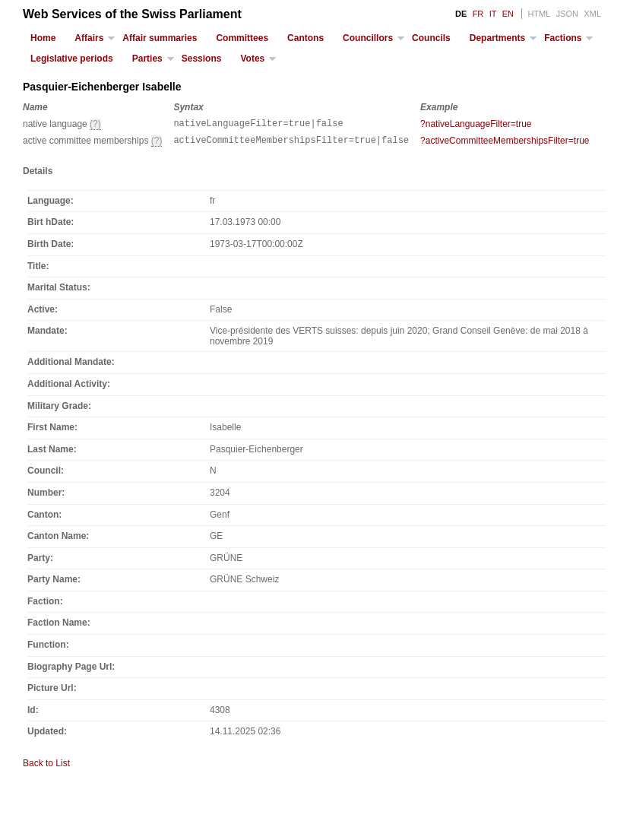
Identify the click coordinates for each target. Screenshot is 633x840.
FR (478, 14)
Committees (242, 38)
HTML (539, 14)
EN (508, 14)
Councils (431, 38)
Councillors (368, 38)
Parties (147, 59)
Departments (497, 38)
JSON (567, 14)
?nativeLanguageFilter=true (476, 124)
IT (493, 14)
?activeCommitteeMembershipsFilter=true (505, 143)
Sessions (202, 59)
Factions (563, 38)
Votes (252, 59)
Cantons (305, 38)
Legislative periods (72, 59)
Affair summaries (160, 38)
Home (43, 38)
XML (592, 14)
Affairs (89, 38)
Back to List (46, 768)
